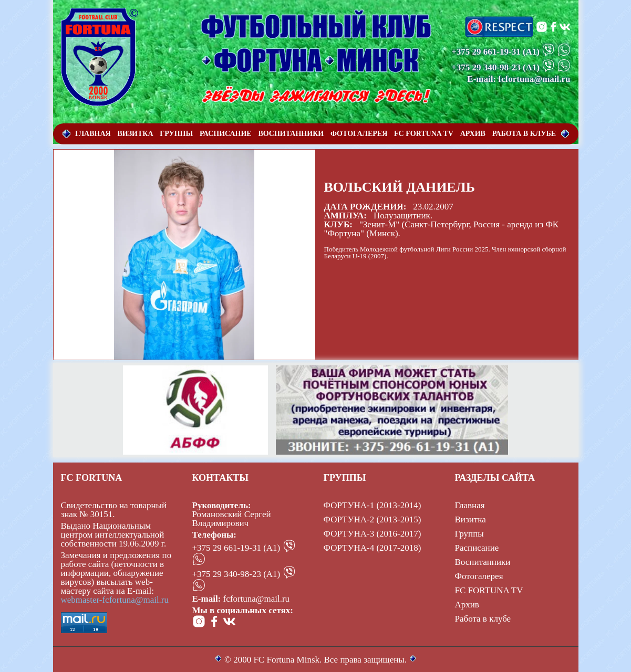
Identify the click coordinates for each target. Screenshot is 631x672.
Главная (470, 505)
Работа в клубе (483, 619)
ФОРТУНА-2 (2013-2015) (373, 519)
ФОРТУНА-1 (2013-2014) (373, 505)
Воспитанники (483, 562)
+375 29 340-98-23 (486, 67)
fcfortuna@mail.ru (257, 599)
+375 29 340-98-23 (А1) (236, 574)
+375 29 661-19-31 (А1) (236, 548)
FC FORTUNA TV (489, 590)
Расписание (477, 548)
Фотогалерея (479, 576)
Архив (467, 605)
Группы (469, 534)
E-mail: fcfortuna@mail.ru (519, 79)
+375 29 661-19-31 (486, 52)
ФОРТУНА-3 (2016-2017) (373, 534)
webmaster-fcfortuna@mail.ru (115, 600)
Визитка (470, 519)
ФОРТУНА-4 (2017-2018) (373, 548)
